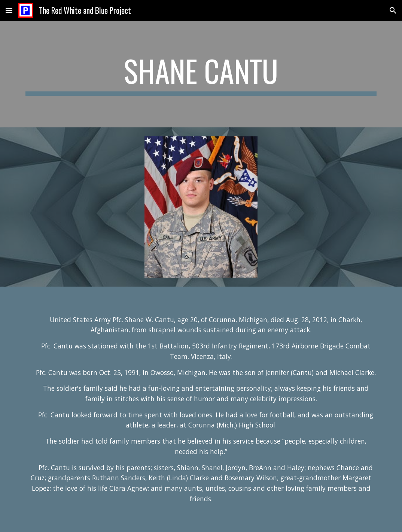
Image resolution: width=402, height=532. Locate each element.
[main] (201, 74)
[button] (9, 10)
